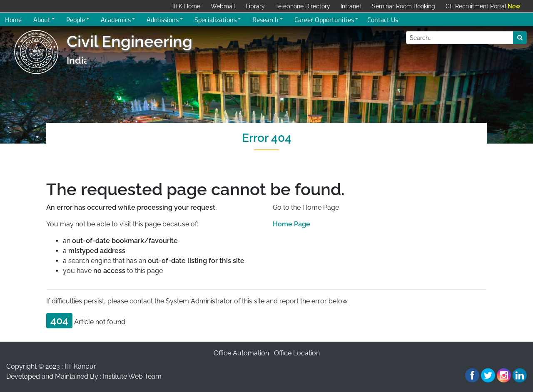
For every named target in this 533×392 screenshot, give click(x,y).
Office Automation (241, 353)
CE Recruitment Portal (476, 6)
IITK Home (186, 6)
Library (255, 6)
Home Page (291, 224)
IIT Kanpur (80, 366)
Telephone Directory (303, 6)
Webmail (223, 6)
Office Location (297, 353)
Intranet (351, 6)
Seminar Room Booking (403, 6)
